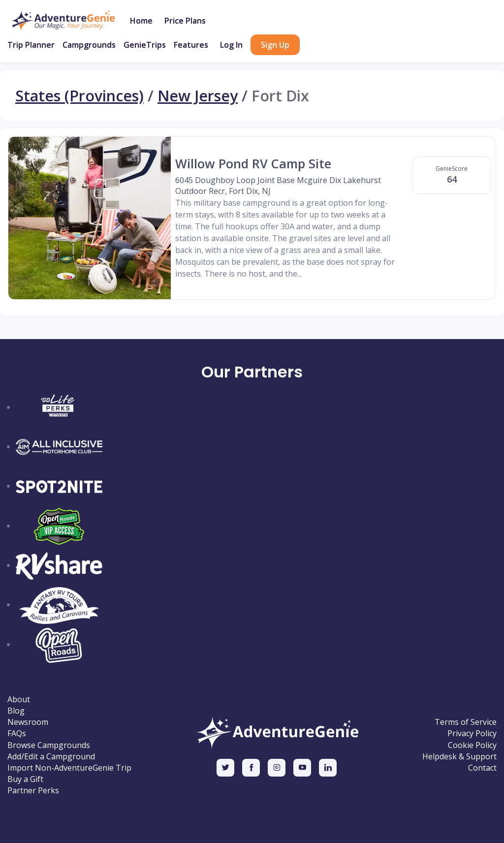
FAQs (17, 734)
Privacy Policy (472, 734)
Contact (482, 768)
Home (141, 21)
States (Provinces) (79, 95)
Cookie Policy (472, 745)
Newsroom (28, 722)
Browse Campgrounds (49, 745)
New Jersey (198, 95)
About (19, 700)
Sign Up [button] (275, 45)
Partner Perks (33, 791)
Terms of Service (466, 722)
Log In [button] (231, 45)
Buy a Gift (25, 779)
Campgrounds (89, 45)
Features (191, 45)
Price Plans (185, 21)
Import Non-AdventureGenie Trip (69, 768)
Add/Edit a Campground (51, 757)
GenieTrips (145, 45)
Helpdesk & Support (459, 757)
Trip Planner (31, 45)
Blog (16, 711)
